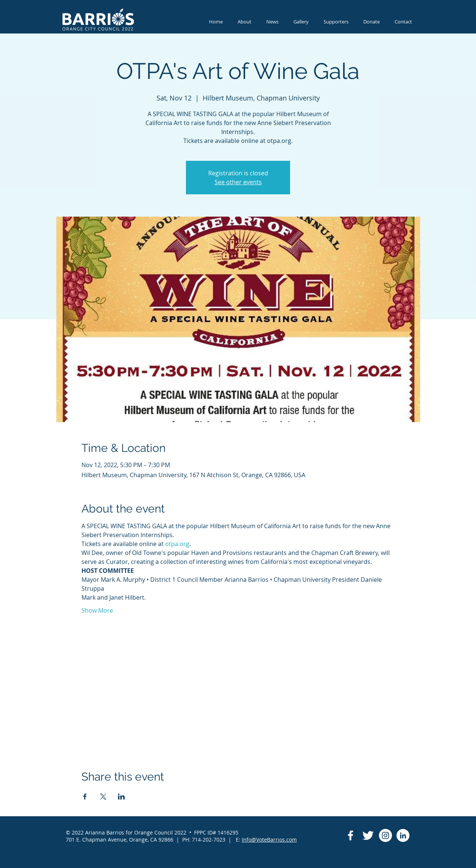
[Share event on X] (103, 797)
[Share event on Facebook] (85, 797)
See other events (238, 182)
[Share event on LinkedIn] (121, 797)
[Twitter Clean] (368, 835)
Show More (97, 610)
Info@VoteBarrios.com (269, 840)
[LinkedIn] (403, 835)
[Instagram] (385, 835)
